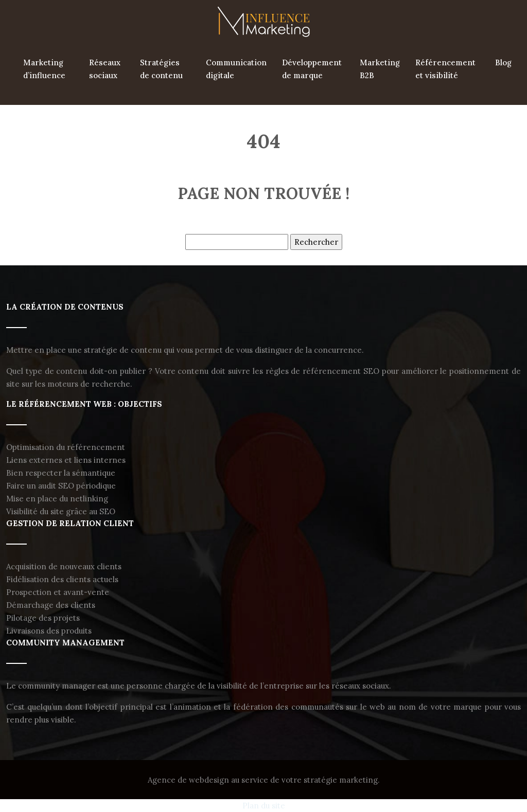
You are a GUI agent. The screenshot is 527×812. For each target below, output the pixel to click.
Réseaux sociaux (105, 69)
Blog (503, 62)
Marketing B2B (380, 69)
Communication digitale (236, 69)
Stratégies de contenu (161, 69)
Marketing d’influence (44, 69)
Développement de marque (312, 69)
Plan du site (264, 806)
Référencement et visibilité (445, 69)
